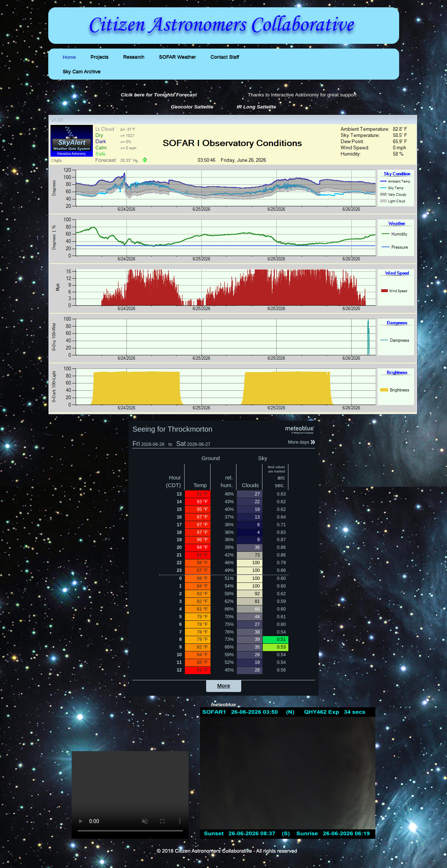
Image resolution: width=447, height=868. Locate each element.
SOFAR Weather (177, 57)
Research (134, 57)
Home (69, 57)
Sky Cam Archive (82, 72)
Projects (100, 57)
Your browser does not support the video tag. (130, 795)
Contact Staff (225, 57)
